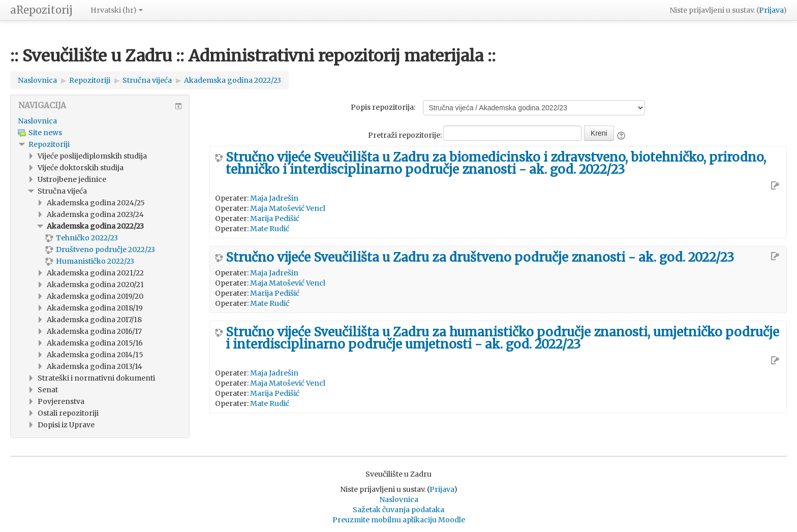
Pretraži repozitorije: (406, 135)
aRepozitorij (41, 10)
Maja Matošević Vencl (288, 208)
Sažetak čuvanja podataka (398, 510)
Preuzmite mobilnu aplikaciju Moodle (399, 520)
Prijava (771, 10)
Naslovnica (37, 121)
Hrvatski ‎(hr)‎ (117, 10)
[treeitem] (100, 121)
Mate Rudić (270, 229)
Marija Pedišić (275, 218)
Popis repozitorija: (383, 107)
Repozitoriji (49, 144)
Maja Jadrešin (274, 198)
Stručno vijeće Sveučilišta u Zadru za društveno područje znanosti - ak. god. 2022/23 (480, 258)
